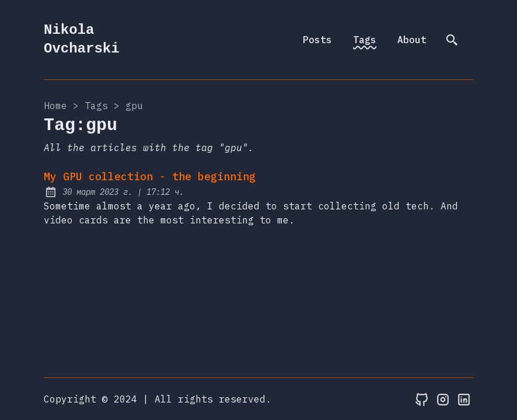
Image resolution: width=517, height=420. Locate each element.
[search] (452, 40)
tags (96, 106)
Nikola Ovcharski (82, 39)
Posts (317, 40)
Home (55, 106)
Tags (365, 40)
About (412, 40)
